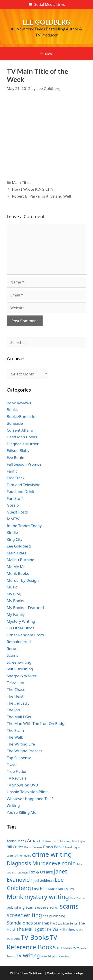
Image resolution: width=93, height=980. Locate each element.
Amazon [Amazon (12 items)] (36, 840)
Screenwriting (19, 662)
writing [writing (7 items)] (66, 956)
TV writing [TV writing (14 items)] (28, 955)
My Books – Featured (25, 608)
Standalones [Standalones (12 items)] (20, 923)
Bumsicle (15, 423)
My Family (16, 614)
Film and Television (24, 485)
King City (15, 539)
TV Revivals (17, 778)
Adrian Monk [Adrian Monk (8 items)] (16, 841)
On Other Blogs (21, 628)
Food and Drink (21, 491)
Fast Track (16, 478)
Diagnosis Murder (23, 444)
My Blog (14, 594)
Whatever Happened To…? (30, 799)
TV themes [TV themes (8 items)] (65, 948)
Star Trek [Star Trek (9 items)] (41, 923)
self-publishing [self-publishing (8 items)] (54, 916)
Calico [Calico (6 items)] (10, 856)
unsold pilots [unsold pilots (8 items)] (50, 956)
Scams (12, 655)
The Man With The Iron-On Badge (37, 723)
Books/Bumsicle (21, 416)
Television (15, 683)
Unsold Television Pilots (28, 792)
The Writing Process (24, 751)
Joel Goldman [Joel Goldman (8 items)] (44, 881)
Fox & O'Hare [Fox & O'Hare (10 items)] (41, 872)
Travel (12, 764)
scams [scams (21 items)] (69, 906)
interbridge (74, 973)
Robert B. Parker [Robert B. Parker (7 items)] (48, 908)
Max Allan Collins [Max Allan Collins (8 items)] (61, 889)
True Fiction (17, 771)
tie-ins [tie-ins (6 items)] (79, 930)
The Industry (18, 703)
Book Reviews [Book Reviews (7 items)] (33, 847)
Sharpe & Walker (22, 676)
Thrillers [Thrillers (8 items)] (69, 930)
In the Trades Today (24, 526)
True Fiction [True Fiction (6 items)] (13, 939)
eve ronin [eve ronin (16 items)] (64, 863)
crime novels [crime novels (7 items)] (23, 856)
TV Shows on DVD (22, 785)
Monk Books (18, 573)
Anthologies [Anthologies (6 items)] (78, 841)
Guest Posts (17, 512)
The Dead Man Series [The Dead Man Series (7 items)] (64, 924)
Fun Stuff (15, 498)
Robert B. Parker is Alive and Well (41, 196)
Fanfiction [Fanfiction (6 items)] (22, 873)
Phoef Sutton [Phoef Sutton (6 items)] (77, 898)
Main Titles (22, 182)
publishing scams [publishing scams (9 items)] (21, 907)
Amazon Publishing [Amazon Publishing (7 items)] (58, 841)
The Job (13, 710)
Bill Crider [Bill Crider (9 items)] (15, 847)
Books (12, 410)
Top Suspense (19, 758)
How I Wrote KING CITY (33, 189)
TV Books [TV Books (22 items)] (35, 937)
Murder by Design (23, 580)
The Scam (15, 730)
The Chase (16, 689)
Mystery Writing (21, 621)
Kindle (12, 532)
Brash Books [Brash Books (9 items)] (54, 847)
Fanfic (12, 471)
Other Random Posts (25, 635)
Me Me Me (16, 567)
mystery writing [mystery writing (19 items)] (47, 897)
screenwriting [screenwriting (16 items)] (24, 915)
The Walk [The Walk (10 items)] (53, 929)
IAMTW (13, 519)
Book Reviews (19, 403)
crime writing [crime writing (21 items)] (52, 854)
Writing (13, 805)
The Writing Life (21, 744)
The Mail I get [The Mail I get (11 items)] (30, 929)
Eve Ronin (15, 457)
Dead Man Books (22, 437)
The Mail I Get (19, 717)
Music (12, 587)
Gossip (13, 505)
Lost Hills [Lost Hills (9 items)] (40, 889)
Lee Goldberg (47, 22)
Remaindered (19, 642)
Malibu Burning (21, 560)
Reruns (13, 649)
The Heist (15, 696)
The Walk (15, 737)
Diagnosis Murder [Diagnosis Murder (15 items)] (29, 863)
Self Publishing (20, 669)
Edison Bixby (18, 451)
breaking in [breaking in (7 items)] (73, 847)
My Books (15, 601)
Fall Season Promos (24, 464)
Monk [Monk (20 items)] (15, 897)
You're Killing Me (22, 812)
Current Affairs (20, 430)
